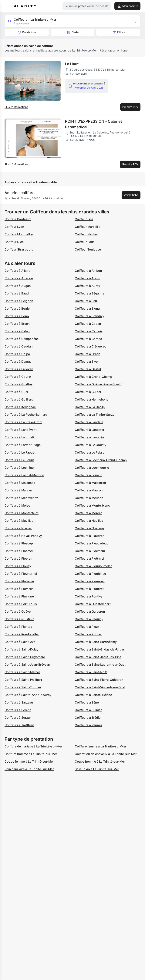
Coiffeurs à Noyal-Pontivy (23, 536)
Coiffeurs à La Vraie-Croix (23, 422)
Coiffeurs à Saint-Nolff (91, 672)
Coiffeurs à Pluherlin (19, 581)
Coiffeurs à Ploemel (19, 551)
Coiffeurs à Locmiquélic (92, 468)
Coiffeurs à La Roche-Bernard (26, 415)
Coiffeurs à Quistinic (19, 619)
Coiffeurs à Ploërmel (89, 558)
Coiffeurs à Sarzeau (19, 702)
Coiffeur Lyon (14, 227)
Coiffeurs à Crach (88, 354)
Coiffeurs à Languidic (20, 437)
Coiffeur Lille (84, 219)
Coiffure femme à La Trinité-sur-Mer (101, 746)
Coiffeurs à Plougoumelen (94, 566)
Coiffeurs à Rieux (87, 627)
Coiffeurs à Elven (87, 362)
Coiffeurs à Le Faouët (20, 452)
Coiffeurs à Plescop (19, 543)
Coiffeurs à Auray (87, 286)
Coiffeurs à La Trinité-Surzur (95, 415)
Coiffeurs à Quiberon (90, 611)
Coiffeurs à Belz (86, 301)
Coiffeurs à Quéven (19, 611)
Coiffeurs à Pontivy (89, 596)
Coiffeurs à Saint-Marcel (22, 672)
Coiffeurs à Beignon (19, 301)
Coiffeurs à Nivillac (18, 528)
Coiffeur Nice (14, 242)
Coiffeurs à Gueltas (19, 384)
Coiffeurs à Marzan (18, 490)
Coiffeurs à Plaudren (90, 536)
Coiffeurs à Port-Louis (21, 604)
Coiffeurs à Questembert (93, 604)
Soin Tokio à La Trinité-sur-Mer (97, 769)
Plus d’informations (16, 107)
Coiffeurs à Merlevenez (21, 498)
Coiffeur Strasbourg (19, 249)
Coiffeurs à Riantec (18, 627)
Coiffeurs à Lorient (88, 475)
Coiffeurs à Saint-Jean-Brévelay (28, 665)
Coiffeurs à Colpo (17, 354)
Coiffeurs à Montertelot (22, 513)
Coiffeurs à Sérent (18, 710)
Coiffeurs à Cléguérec (91, 346)
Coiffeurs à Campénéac (22, 339)
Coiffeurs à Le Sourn (19, 460)
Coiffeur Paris (85, 242)
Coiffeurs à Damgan (19, 362)
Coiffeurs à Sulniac (88, 710)
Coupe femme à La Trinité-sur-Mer (29, 761)
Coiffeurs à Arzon (88, 278)
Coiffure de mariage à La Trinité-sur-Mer (33, 746)
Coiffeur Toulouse (88, 249)
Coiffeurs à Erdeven (19, 369)
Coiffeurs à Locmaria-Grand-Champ (101, 460)
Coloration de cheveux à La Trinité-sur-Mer (106, 754)
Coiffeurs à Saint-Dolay (21, 649)
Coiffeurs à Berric (17, 308)
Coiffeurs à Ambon (88, 271)
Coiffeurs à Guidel (88, 392)
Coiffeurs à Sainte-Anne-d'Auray (28, 695)
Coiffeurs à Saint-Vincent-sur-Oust (100, 687)
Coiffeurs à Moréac (89, 513)
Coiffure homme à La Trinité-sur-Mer (31, 754)
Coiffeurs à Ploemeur (90, 551)
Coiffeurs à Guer (16, 392)
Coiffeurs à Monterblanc (92, 505)
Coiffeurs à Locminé (19, 468)
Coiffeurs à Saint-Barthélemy (96, 642)
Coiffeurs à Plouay (18, 566)
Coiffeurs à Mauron (89, 490)
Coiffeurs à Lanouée (89, 437)
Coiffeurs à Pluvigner (20, 596)
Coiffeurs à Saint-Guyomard (25, 657)
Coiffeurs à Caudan (19, 346)
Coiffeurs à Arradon (19, 278)
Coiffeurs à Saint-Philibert (23, 680)
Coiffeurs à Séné (87, 702)
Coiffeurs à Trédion (89, 718)
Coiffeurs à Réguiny (89, 619)
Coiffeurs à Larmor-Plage (23, 445)
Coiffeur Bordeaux (18, 219)
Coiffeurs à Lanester (89, 430)
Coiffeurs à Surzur (18, 718)
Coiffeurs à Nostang (89, 528)
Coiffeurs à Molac (17, 505)
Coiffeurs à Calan (17, 331)
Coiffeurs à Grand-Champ (93, 377)
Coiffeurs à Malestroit (90, 483)
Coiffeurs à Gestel (88, 369)
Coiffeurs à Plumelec (90, 581)
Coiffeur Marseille (88, 227)
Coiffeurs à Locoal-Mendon (24, 475)
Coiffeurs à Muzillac (19, 521)
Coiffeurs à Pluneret (89, 589)
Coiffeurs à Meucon (89, 498)
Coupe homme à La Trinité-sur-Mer (100, 761)
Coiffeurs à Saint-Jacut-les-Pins (98, 657)
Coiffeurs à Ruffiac (88, 634)
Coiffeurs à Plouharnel (21, 574)
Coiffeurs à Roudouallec (22, 634)
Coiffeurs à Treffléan (19, 725)
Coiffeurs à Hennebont (91, 399)
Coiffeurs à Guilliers (19, 399)
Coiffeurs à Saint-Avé (20, 642)
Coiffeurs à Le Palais (89, 452)
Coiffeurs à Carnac (88, 339)
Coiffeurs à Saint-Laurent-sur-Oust (100, 665)
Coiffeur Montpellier (19, 234)
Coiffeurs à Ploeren (18, 558)
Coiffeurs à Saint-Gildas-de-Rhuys (100, 649)
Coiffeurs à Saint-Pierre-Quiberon (99, 680)
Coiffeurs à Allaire (17, 271)
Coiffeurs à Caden (88, 324)
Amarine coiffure (20, 193)
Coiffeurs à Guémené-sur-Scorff (98, 384)
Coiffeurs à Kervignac (20, 407)
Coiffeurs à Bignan (88, 308)
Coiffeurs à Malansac (20, 483)
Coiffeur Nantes (86, 234)
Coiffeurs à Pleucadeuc (92, 543)
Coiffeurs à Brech (17, 324)
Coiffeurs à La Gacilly (90, 407)
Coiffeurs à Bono (17, 316)
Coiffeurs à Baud (17, 293)
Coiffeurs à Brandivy (89, 316)
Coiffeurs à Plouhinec (90, 574)
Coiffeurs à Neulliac (89, 521)
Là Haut (72, 64)
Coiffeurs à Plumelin (19, 589)
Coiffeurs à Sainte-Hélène (93, 695)
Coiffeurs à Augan (18, 286)
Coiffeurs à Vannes (89, 725)
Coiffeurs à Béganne (89, 293)
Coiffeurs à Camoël (89, 331)
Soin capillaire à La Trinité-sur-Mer (29, 769)
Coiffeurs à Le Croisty (91, 445)
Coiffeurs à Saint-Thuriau (23, 687)
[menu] (7, 6)
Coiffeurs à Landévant (21, 430)
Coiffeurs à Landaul (89, 422)
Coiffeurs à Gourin (18, 377)
